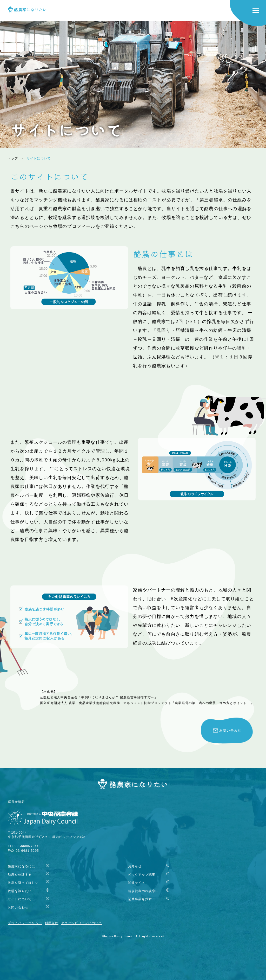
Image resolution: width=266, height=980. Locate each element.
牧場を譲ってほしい (23, 883)
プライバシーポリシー (25, 923)
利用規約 (52, 923)
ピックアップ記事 (142, 875)
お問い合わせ (18, 907)
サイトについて (20, 899)
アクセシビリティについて (82, 923)
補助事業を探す (140, 899)
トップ (13, 158)
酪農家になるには (22, 866)
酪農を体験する (20, 875)
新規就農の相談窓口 (144, 891)
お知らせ (135, 866)
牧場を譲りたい (20, 891)
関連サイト (137, 883)
